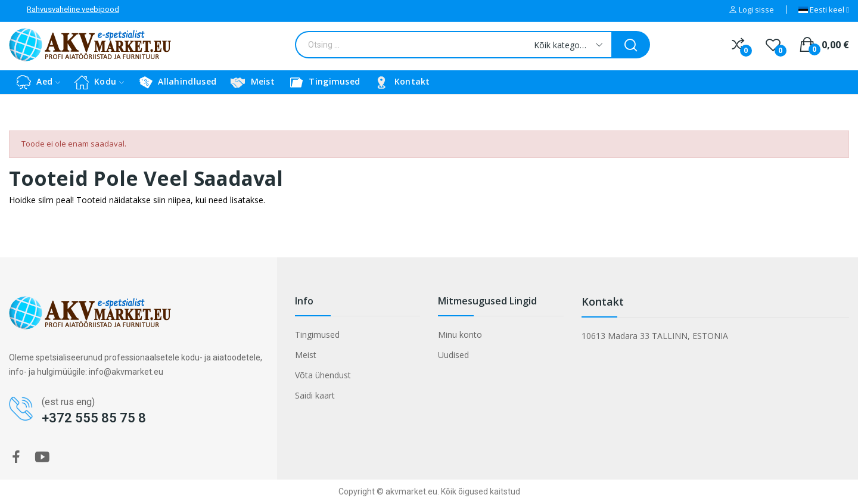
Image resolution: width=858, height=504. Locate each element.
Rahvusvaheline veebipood (73, 9)
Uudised (453, 355)
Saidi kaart (315, 395)
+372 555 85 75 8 (94, 418)
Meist (306, 355)
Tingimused (317, 335)
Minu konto (460, 335)
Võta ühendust (323, 375)
